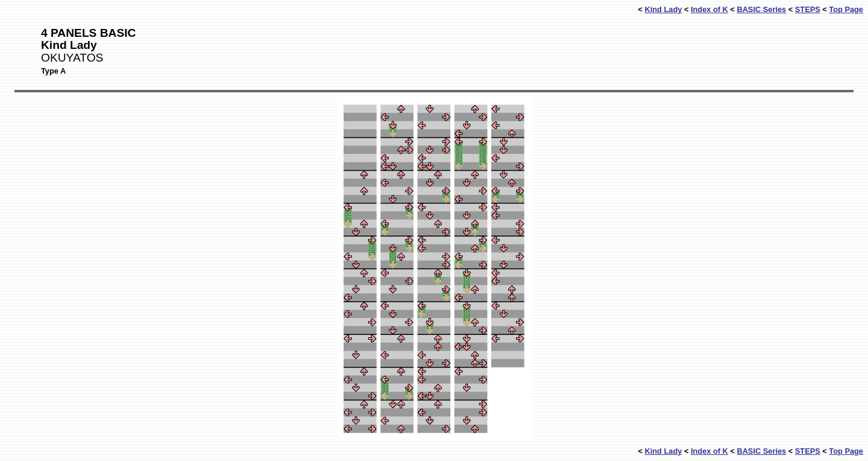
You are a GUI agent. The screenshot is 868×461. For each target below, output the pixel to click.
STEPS (808, 9)
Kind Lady (663, 9)
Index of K (709, 9)
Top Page (846, 9)
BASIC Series (761, 9)
